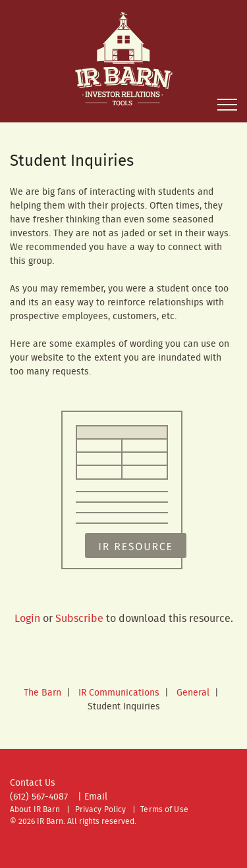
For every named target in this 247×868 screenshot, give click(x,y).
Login (27, 619)
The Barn (42, 693)
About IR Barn (35, 810)
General (193, 693)
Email (96, 797)
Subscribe (79, 619)
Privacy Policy (101, 810)
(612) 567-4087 (39, 797)
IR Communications (119, 693)
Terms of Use (164, 810)
